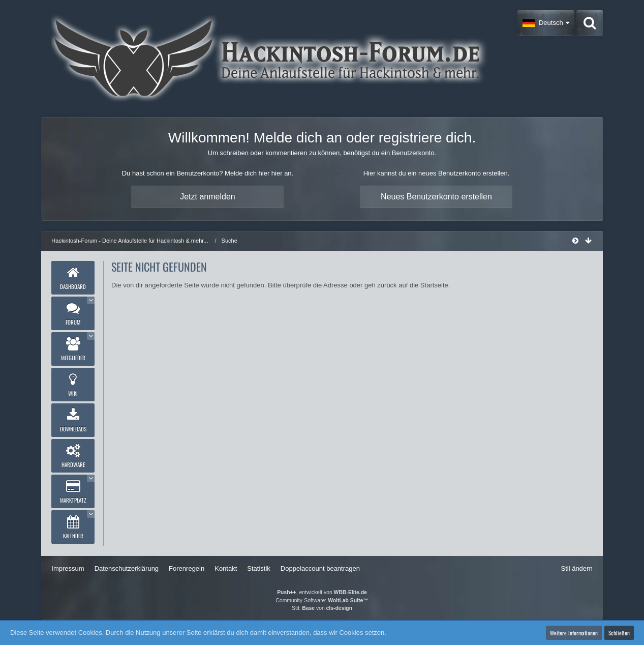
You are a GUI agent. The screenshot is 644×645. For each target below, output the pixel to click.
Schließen (619, 633)
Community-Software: (322, 600)
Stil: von (322, 608)
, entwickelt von (322, 592)
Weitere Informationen (574, 633)
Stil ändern (576, 568)
